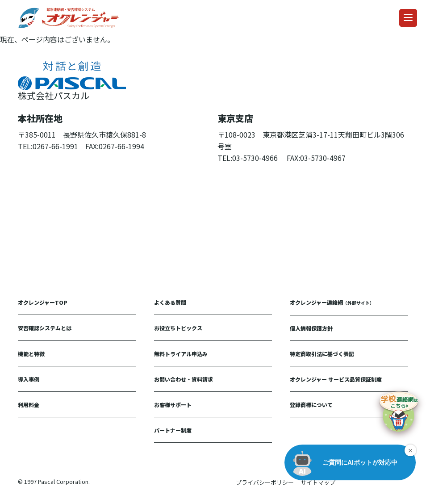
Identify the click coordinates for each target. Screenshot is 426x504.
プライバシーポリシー (265, 482)
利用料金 (29, 405)
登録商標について (311, 405)
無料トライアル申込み (181, 354)
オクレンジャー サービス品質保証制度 (336, 379)
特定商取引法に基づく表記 (322, 354)
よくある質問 (170, 302)
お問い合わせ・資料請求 (184, 379)
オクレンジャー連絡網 (332, 302)
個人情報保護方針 (311, 328)
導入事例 (29, 379)
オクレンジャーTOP (43, 302)
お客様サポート (173, 405)
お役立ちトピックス (178, 328)
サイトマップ (318, 482)
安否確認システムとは (45, 328)
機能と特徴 (31, 354)
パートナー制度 (173, 430)
